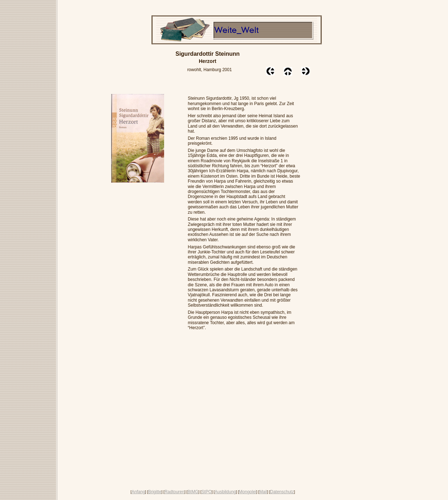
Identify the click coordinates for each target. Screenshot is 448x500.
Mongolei (248, 492)
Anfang (138, 492)
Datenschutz (282, 492)
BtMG (193, 492)
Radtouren (174, 492)
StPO (206, 492)
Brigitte (155, 492)
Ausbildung (225, 492)
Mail (263, 492)
